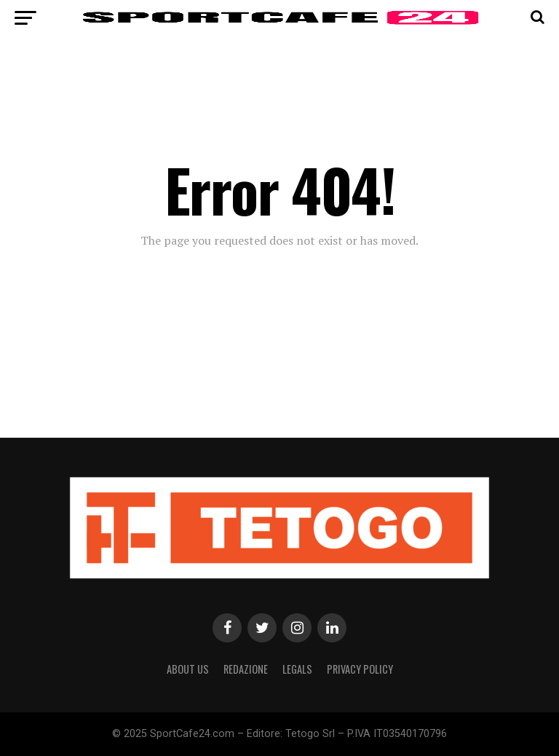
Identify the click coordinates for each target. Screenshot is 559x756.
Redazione (246, 669)
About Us (188, 669)
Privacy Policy (360, 669)
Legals (297, 669)
